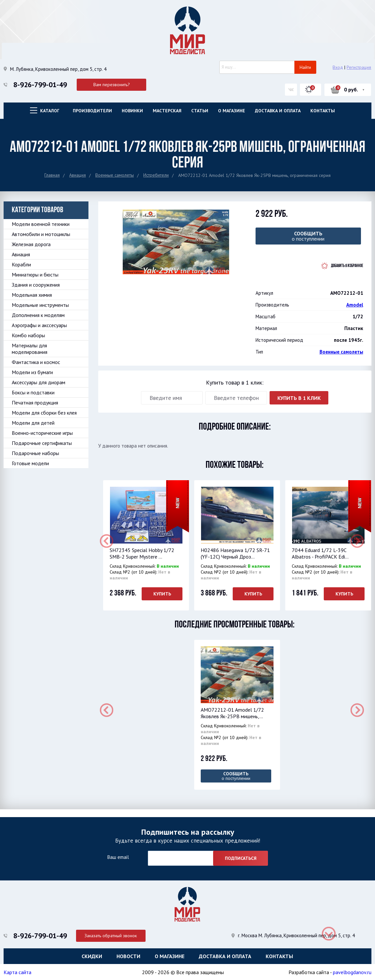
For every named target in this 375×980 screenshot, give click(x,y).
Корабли (21, 264)
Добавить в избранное (347, 266)
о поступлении (308, 236)
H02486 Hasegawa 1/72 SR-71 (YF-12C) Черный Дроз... (235, 553)
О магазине (232, 111)
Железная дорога (31, 244)
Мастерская (167, 111)
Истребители (156, 175)
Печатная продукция (35, 403)
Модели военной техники (41, 224)
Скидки (92, 956)
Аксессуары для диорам (39, 382)
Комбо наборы (28, 335)
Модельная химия (32, 295)
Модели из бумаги (32, 372)
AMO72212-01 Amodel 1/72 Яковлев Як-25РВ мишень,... (232, 713)
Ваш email (118, 857)
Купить (162, 594)
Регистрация (359, 67)
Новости (128, 956)
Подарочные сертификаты (42, 443)
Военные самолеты (115, 175)
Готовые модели (30, 463)
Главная (52, 175)
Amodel (355, 305)
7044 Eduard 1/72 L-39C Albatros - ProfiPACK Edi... (320, 553)
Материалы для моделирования (30, 349)
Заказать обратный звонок (112, 935)
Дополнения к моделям (38, 315)
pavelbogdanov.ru (352, 972)
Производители (92, 111)
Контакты (323, 111)
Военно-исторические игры (42, 433)
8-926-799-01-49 (40, 85)
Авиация (78, 175)
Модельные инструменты (40, 305)
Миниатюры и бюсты (35, 275)
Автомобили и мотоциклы (41, 234)
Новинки (132, 111)
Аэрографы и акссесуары (39, 325)
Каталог (50, 111)
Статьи (200, 111)
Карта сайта (17, 972)
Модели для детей (33, 423)
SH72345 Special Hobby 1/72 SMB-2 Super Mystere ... (142, 553)
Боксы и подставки (33, 392)
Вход (338, 67)
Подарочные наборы (35, 453)
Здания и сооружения (36, 285)
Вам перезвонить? (112, 85)
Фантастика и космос (36, 362)
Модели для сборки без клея (44, 413)
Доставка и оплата (278, 111)
